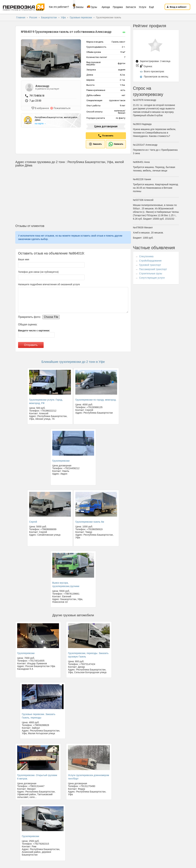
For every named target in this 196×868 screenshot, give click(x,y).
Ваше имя (24, 259)
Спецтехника (146, 256)
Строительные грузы (151, 273)
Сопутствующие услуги (152, 278)
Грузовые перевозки (81, 17)
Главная (21, 17)
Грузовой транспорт (150, 265)
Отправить (31, 345)
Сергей (33, 522)
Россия (34, 17)
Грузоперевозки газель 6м (90, 522)
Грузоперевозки (61, 461)
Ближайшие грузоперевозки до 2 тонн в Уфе (73, 362)
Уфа (64, 17)
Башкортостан (49, 17)
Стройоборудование (150, 261)
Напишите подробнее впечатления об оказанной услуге (49, 284)
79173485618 (37, 96)
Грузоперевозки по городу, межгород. (96, 400)
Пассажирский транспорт (153, 269)
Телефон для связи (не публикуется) (38, 272)
